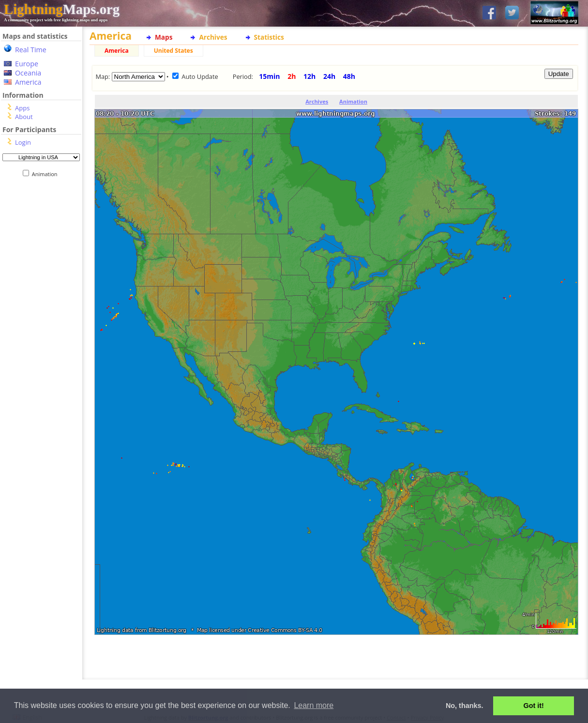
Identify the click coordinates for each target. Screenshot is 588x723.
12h (309, 76)
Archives (213, 37)
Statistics (269, 37)
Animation (47, 174)
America (28, 82)
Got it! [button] (534, 706)
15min (269, 76)
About (24, 117)
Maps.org (62, 9)
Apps (22, 108)
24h (329, 76)
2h (292, 76)
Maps (164, 37)
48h (349, 76)
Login (23, 142)
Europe (27, 64)
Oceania (28, 73)
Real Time (31, 50)
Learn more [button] (314, 705)
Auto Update (200, 76)
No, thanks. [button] (465, 706)
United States (173, 51)
